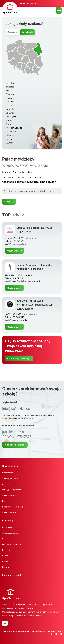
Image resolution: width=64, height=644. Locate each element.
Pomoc (5, 556)
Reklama (6, 539)
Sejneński (10, 113)
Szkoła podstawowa (11, 478)
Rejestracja (7, 527)
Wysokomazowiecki (15, 128)
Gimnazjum (7, 484)
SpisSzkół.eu (8, 177)
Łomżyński (10, 105)
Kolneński (10, 102)
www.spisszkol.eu (20, 244)
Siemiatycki (11, 117)
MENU (59, 10)
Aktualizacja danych (11, 533)
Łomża (9, 139)
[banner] (10, 8)
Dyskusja (6, 550)
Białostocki (11, 87)
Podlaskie (37, 177)
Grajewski (10, 94)
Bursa (5, 501)
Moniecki (10, 109)
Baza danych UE (27, 3)
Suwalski (10, 124)
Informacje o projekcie (12, 544)
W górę (10, 202)
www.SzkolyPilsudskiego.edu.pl (26, 281)
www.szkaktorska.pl (21, 320)
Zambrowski (11, 132)
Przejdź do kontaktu (14, 445)
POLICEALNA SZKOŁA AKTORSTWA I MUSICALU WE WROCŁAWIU (35, 305)
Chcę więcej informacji (18, 358)
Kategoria (12, 32)
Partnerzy (6, 561)
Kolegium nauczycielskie (13, 507)
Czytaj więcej (14, 251)
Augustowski (11, 83)
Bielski (8, 90)
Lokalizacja (28, 32)
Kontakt (5, 567)
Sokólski (9, 120)
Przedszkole (8, 473)
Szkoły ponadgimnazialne (13, 490)
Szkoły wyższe (9, 495)
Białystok (10, 135)
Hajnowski (10, 98)
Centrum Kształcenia (11, 513)
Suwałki (9, 143)
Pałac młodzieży (23, 177)
